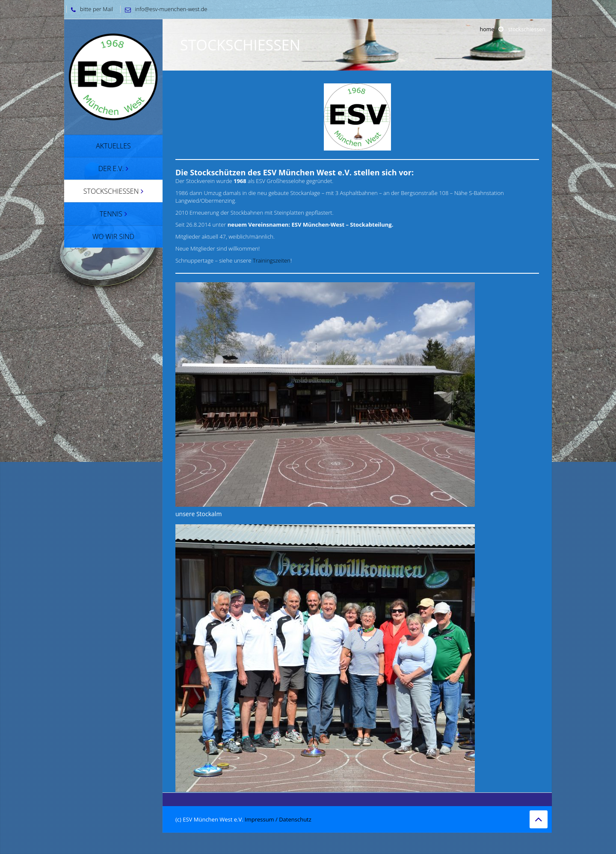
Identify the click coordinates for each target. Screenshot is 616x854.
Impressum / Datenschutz (278, 819)
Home (487, 29)
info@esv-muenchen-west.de (164, 9)
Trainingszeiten (272, 260)
